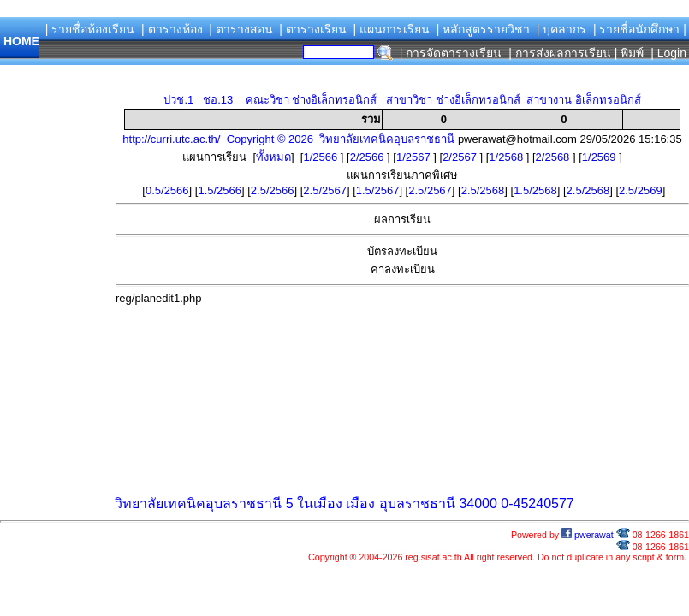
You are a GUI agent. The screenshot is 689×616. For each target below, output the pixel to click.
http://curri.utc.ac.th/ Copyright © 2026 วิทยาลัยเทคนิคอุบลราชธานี (288, 139)
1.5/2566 (220, 190)
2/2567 (461, 157)
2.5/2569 (641, 190)
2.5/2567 (325, 190)
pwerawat (588, 535)
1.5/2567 (378, 190)
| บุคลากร (562, 29)
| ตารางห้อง (172, 29)
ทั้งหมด (273, 157)
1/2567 (415, 157)
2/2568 (554, 157)
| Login (667, 53)
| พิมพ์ (630, 53)
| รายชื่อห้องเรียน (90, 29)
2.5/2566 (273, 190)
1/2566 (321, 157)
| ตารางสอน (241, 29)
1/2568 (507, 157)
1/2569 (600, 157)
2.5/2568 (483, 190)
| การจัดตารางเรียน (451, 53)
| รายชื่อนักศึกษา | (640, 29)
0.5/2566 (167, 190)
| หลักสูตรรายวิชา (484, 29)
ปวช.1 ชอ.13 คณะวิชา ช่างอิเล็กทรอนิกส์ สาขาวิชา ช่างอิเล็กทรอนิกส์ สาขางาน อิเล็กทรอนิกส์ (402, 100)
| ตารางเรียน (313, 29)
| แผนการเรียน (391, 29)
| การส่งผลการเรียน (560, 53)
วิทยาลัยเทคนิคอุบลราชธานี (198, 503)
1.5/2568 (535, 190)
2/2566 (368, 157)
